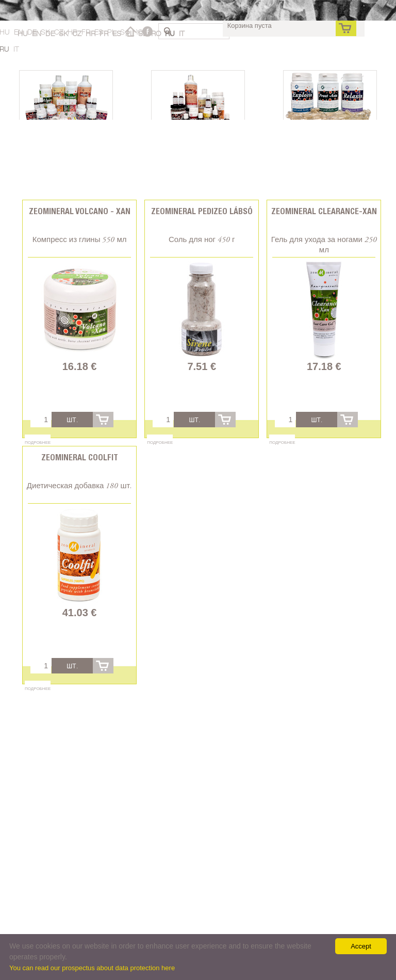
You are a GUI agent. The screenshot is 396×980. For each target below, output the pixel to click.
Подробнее (38, 442)
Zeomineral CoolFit (80, 457)
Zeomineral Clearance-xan (324, 211)
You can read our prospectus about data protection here (92, 968)
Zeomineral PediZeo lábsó (202, 211)
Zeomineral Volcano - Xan (80, 211)
